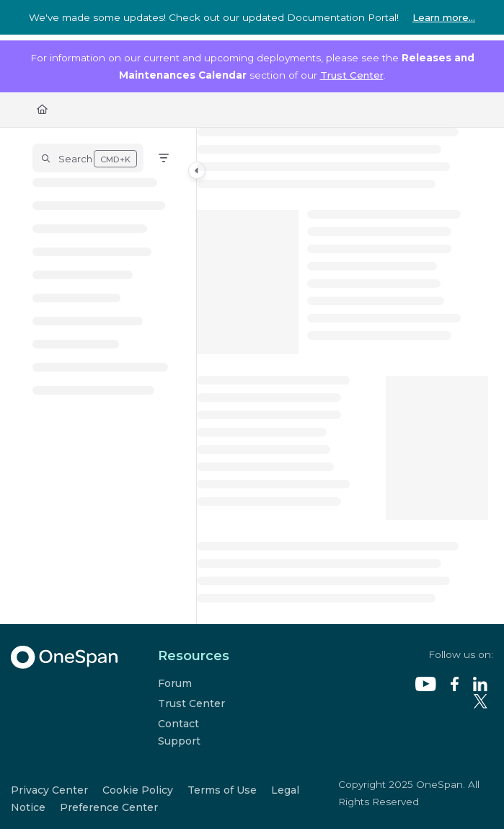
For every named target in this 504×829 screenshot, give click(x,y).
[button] (88, 158)
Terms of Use (222, 790)
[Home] (42, 109)
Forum (175, 683)
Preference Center (109, 807)
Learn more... (444, 17)
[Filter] (164, 158)
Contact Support (179, 732)
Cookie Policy (138, 790)
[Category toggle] (197, 170)
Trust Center (352, 75)
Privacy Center (49, 790)
